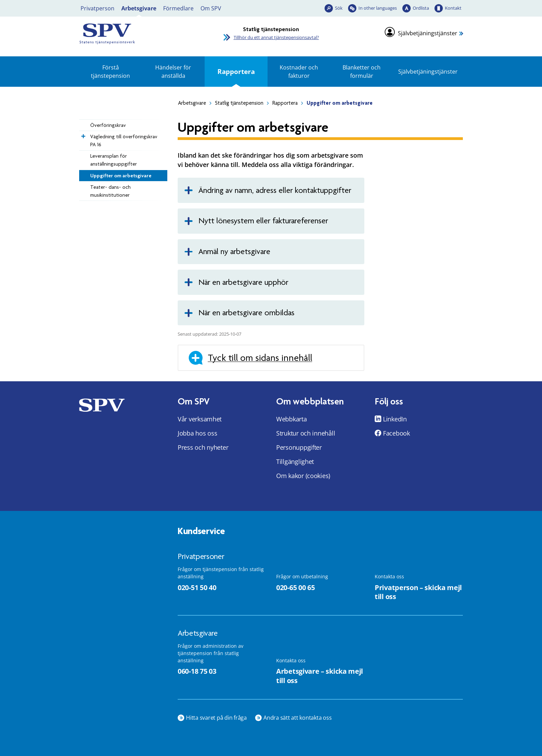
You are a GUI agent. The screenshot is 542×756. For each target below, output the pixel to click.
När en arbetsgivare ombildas (246, 313)
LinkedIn (395, 419)
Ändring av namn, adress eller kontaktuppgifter (275, 190)
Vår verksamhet (200, 419)
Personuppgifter (299, 447)
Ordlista (421, 8)
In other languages (378, 8)
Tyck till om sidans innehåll (260, 358)
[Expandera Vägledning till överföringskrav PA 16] (83, 134)
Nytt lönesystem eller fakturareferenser (263, 221)
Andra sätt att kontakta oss (298, 718)
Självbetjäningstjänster (428, 33)
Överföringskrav (108, 125)
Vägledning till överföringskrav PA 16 (124, 141)
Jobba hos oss (198, 433)
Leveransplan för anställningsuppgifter (114, 160)
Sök (339, 8)
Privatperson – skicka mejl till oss (418, 592)
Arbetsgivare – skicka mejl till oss (320, 676)
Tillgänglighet (295, 461)
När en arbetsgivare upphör (243, 282)
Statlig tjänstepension (239, 103)
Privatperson (97, 8)
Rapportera (236, 71)
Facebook (396, 433)
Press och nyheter (203, 447)
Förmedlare (178, 8)
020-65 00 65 (295, 587)
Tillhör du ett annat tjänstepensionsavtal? (276, 37)
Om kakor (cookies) (303, 476)
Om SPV (211, 8)
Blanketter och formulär (362, 72)
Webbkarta (292, 419)
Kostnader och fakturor (299, 72)
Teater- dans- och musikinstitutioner (110, 191)
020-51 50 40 (197, 587)
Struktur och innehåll (306, 433)
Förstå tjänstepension (110, 72)
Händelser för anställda (173, 72)
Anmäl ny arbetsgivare (234, 251)
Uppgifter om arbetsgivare (121, 176)
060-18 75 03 (197, 671)
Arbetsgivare (139, 8)
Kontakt (453, 8)
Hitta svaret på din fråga (216, 718)
